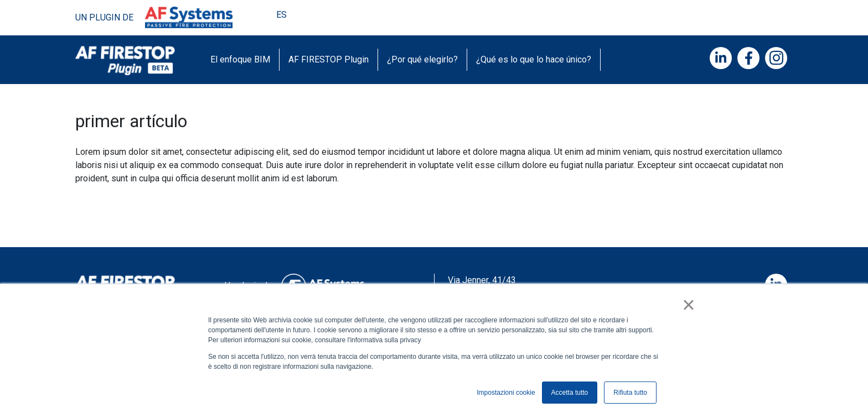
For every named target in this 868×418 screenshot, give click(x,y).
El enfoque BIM (240, 59)
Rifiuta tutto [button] (630, 393)
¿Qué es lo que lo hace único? (534, 59)
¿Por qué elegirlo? (422, 59)
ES (283, 15)
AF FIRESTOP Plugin (329, 59)
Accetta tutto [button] (570, 393)
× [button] (688, 305)
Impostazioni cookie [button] (506, 393)
